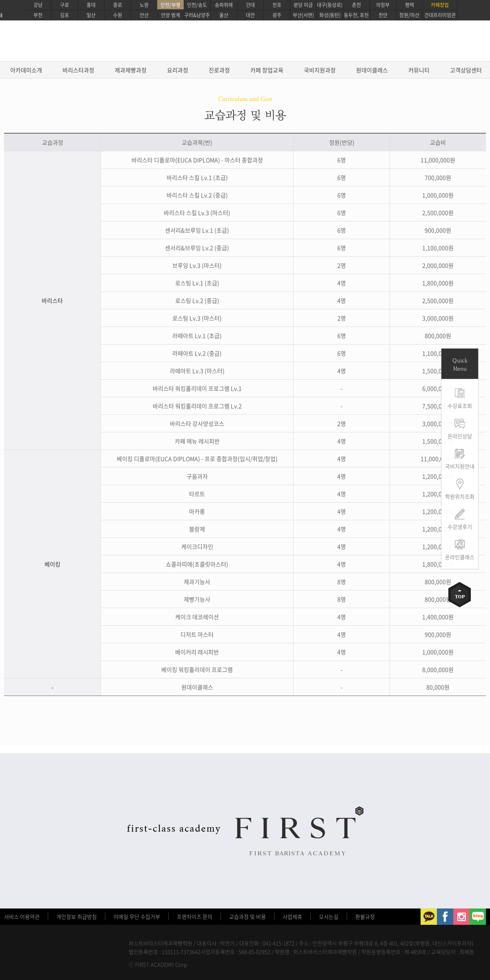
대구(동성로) (330, 5)
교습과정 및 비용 (247, 916)
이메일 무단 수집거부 (137, 916)
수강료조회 (460, 406)
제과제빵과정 (131, 70)
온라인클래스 (460, 557)
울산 (224, 15)
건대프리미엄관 (440, 15)
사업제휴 (292, 916)
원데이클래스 (372, 70)
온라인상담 (460, 436)
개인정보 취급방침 (77, 916)
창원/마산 (409, 15)
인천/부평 (170, 5)
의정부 (383, 5)
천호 (277, 5)
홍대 (91, 5)
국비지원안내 (460, 466)
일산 (91, 15)
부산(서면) (303, 15)
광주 (277, 15)
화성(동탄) (330, 15)
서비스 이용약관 (22, 916)
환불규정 (365, 916)
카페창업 (440, 5)
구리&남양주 (197, 15)
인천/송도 (197, 5)
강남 (38, 5)
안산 (144, 15)
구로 (65, 5)
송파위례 (224, 5)
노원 (144, 5)
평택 (410, 5)
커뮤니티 (419, 70)
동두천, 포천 (356, 15)
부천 (38, 15)
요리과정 (178, 70)
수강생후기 (460, 527)
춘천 (356, 5)
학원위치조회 (460, 496)
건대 (250, 5)
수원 (118, 15)
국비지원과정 (320, 70)
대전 (250, 15)
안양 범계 (170, 15)
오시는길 (329, 916)
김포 (65, 15)
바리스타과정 (78, 70)
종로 (118, 5)
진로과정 (219, 70)
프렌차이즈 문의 (195, 916)
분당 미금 (303, 5)
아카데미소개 (26, 70)
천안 (383, 15)
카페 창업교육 (267, 70)
